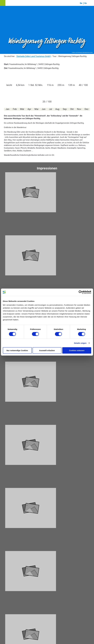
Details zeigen (80, 343)
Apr (29, 109)
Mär (22, 109)
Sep (65, 109)
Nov (79, 109)
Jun (44, 109)
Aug (57, 109)
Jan (8, 109)
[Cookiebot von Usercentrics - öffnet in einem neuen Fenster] (80, 292)
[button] (3, 3)
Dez (86, 109)
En (86, 3)
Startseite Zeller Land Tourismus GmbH (33, 56)
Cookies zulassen (77, 350)
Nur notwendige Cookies (17, 350)
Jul (50, 109)
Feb (15, 109)
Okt (72, 109)
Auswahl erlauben (47, 350)
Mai (36, 109)
